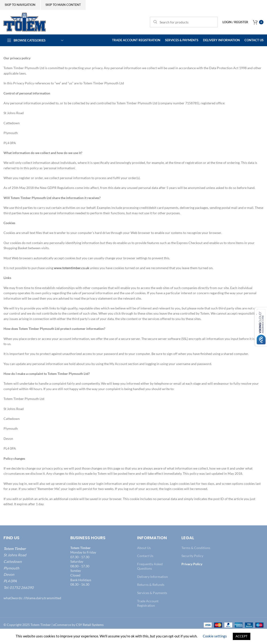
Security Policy (192, 556)
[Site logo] (25, 22)
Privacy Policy (192, 564)
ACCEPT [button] (242, 636)
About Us (144, 548)
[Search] (184, 22)
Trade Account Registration (148, 603)
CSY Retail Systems (90, 625)
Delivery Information (152, 577)
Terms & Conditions (196, 548)
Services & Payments (152, 593)
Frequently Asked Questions (150, 566)
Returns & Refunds (151, 585)
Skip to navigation (20, 5)
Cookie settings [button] (215, 636)
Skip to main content (63, 5)
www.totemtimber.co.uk (72, 268)
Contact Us (145, 556)
